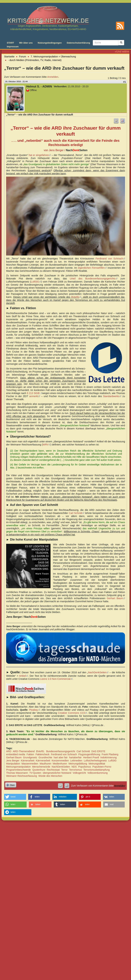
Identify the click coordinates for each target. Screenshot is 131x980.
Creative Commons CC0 (72, 713)
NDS (74, 767)
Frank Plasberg (110, 754)
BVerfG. (40, 751)
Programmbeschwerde (19, 770)
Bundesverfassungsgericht (61, 751)
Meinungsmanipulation (18, 767)
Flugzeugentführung (89, 754)
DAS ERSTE (98, 751)
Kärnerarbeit (28, 761)
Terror (64, 770)
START (10, 43)
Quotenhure (39, 770)
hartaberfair (75, 757)
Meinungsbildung (78, 764)
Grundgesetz (30, 757)
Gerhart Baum (116, 598)
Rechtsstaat (53, 770)
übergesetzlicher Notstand (57, 773)
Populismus (84, 767)
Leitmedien (76, 761)
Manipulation (13, 764)
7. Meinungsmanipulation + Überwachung (53, 57)
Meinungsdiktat (97, 764)
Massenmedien (30, 764)
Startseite (9, 57)
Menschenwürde (41, 767)
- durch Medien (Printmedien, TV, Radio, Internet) (35, 60)
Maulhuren (45, 764)
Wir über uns (26, 43)
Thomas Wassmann (17, 773)
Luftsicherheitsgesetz (95, 761)
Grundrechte (45, 757)
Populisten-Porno (102, 767)
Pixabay (34, 710)
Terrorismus (75, 770)
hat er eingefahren (40, 155)
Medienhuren (60, 764)
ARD (9, 751)
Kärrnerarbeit (43, 761)
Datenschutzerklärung (78, 43)
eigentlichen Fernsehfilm (92, 268)
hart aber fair (61, 757)
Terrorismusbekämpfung (97, 770)
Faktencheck (42, 754)
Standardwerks (112, 396)
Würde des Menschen (50, 776)
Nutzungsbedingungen (50, 43)
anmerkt (35, 396)
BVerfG (76, 297)
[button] (15, 797)
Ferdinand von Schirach (110, 259)
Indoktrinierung (109, 757)
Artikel (24, 676)
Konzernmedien (60, 761)
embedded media (16, 754)
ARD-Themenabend (24, 751)
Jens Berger (13, 761)
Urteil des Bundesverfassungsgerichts (94, 279)
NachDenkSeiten (98, 672)
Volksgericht (79, 773)
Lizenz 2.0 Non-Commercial (56, 679)
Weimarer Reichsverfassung (21, 776)
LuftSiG (36, 282)
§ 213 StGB (35, 393)
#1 (125, 82)
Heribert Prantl (91, 757)
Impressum (13, 47)
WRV (46, 445)
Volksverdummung (97, 773)
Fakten (30, 754)
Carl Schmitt (77, 513)
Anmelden (53, 77)
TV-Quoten (35, 773)
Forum (23, 57)
